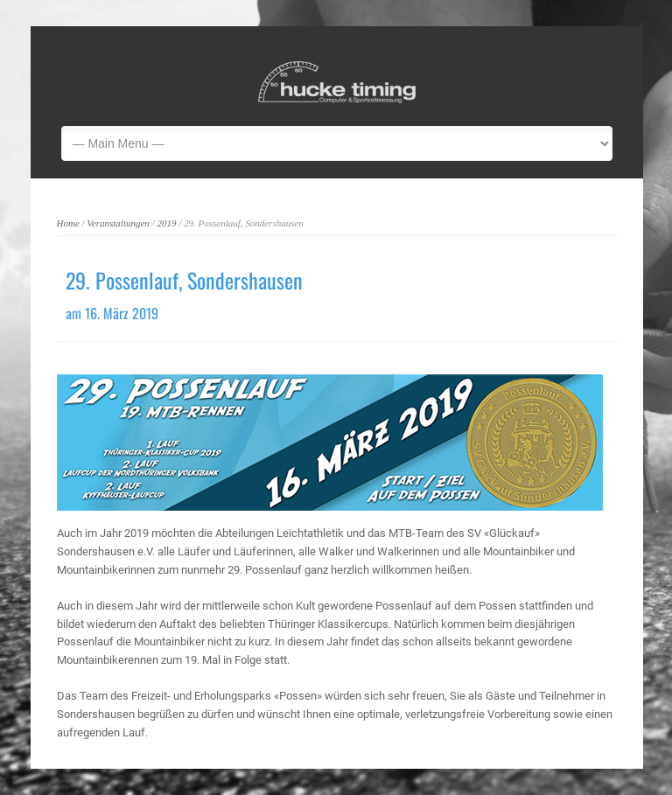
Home (68, 223)
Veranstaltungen (118, 223)
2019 (166, 223)
